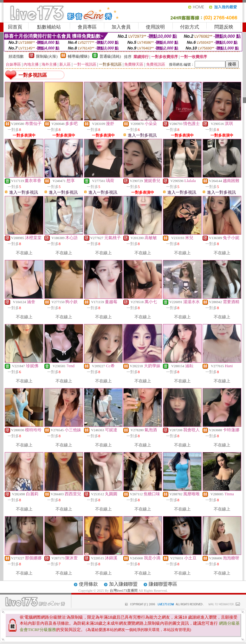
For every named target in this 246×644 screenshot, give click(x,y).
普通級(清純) (110, 56)
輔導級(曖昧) (79, 56)
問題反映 (224, 27)
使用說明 (155, 27)
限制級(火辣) (47, 56)
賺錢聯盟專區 (163, 584)
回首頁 (15, 27)
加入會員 (121, 27)
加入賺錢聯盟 (123, 584)
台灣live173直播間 (124, 590)
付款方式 (190, 27)
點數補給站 (49, 27)
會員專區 (87, 27)
